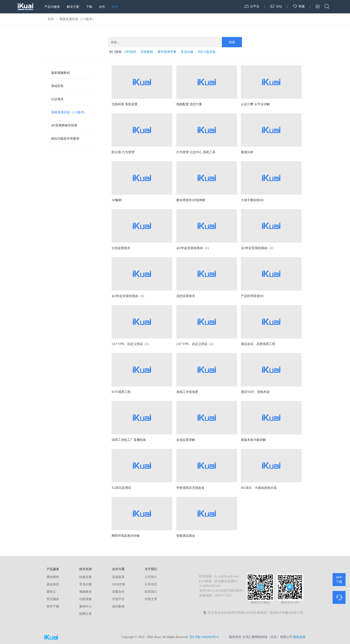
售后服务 (53, 599)
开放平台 (118, 599)
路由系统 (53, 584)
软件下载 (53, 606)
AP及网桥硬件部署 (64, 125)
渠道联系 (118, 577)
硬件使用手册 (167, 52)
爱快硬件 (53, 577)
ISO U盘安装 (207, 52)
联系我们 (151, 592)
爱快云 (51, 592)
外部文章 (151, 599)
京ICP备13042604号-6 (204, 637)
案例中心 (85, 606)
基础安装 (57, 86)
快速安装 (85, 577)
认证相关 (57, 99)
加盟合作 (118, 592)
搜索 (232, 42)
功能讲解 (85, 599)
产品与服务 (52, 7)
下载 (89, 7)
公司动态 (151, 584)
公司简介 (151, 577)
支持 (115, 7)
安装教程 (147, 52)
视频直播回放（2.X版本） (69, 112)
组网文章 (85, 614)
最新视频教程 (60, 73)
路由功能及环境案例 (65, 138)
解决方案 (73, 7)
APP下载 (339, 580)
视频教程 (85, 592)
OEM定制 (119, 584)
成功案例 (118, 606)
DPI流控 (130, 52)
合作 (102, 7)
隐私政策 (299, 637)
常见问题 (187, 52)
